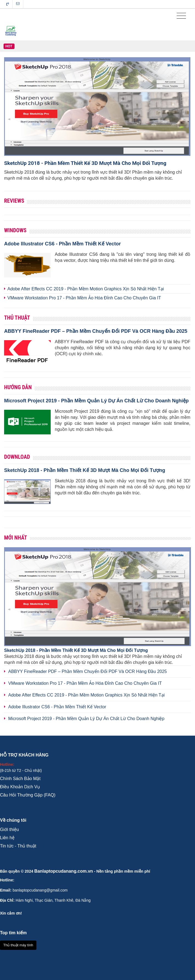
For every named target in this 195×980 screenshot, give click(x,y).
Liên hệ (7, 838)
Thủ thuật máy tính (18, 945)
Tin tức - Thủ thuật (18, 846)
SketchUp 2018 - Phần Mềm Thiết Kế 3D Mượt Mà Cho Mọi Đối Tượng (85, 163)
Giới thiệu (9, 829)
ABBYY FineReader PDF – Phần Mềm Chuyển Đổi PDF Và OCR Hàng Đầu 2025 (96, 331)
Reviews (14, 201)
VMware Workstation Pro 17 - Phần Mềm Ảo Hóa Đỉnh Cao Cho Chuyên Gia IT (84, 298)
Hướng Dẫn (18, 387)
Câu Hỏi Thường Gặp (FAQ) (28, 795)
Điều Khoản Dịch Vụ (20, 787)
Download (17, 457)
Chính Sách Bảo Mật (20, 779)
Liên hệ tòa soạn (18, 4)
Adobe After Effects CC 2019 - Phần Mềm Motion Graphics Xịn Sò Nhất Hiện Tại (86, 289)
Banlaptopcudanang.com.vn (64, 871)
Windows (15, 230)
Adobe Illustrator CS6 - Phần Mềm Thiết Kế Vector (62, 244)
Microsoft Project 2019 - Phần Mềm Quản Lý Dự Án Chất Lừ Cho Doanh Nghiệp (96, 401)
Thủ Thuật (17, 318)
